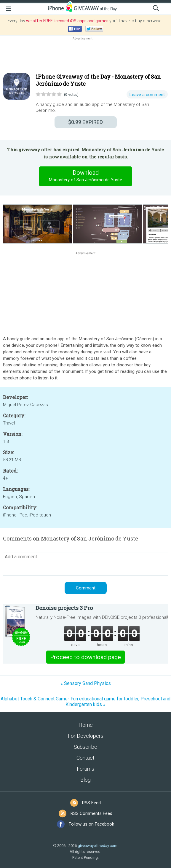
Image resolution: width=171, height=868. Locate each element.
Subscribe (85, 747)
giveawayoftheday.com (98, 846)
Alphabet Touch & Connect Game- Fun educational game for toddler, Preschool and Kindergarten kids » (85, 702)
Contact (85, 758)
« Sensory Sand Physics (86, 683)
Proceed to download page (85, 657)
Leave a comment (147, 95)
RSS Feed (91, 803)
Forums (85, 769)
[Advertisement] (85, 55)
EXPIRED (85, 122)
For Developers (86, 736)
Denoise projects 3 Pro (64, 608)
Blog (85, 780)
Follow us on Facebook (91, 824)
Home (86, 725)
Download (86, 176)
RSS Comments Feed (91, 813)
